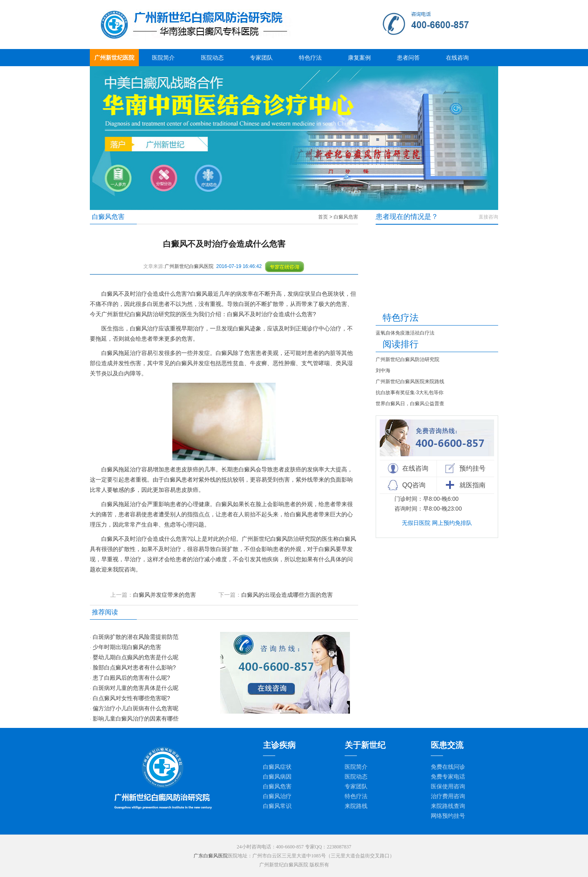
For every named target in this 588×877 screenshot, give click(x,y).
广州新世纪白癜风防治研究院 (408, 359)
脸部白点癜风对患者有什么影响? (134, 667)
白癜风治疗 (277, 796)
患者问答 (408, 58)
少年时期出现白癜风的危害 (127, 647)
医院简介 (163, 58)
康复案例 (359, 58)
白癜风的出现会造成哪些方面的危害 (287, 595)
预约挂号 (472, 468)
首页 (323, 217)
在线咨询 (457, 58)
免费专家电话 (448, 777)
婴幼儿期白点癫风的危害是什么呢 (136, 657)
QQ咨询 (414, 485)
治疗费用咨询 (448, 796)
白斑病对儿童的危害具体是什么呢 (136, 688)
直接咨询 (488, 217)
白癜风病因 (277, 777)
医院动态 (212, 58)
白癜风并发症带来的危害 (165, 595)
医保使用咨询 (448, 787)
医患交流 (447, 745)
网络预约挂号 (448, 816)
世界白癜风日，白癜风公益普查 (410, 404)
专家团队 (261, 58)
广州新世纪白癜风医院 (189, 266)
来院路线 (356, 806)
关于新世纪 (365, 745)
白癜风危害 (346, 217)
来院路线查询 (448, 806)
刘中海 (383, 370)
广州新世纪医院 (114, 58)
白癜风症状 (277, 767)
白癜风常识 (277, 806)
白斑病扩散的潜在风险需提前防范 (136, 637)
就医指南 (472, 485)
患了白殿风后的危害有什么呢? (131, 678)
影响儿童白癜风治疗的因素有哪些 (136, 719)
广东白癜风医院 (211, 856)
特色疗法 (310, 58)
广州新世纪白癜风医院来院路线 (410, 382)
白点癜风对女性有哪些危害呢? (131, 698)
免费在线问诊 (448, 767)
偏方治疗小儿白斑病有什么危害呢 (136, 708)
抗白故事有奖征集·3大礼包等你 (410, 393)
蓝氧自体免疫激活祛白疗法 (405, 333)
